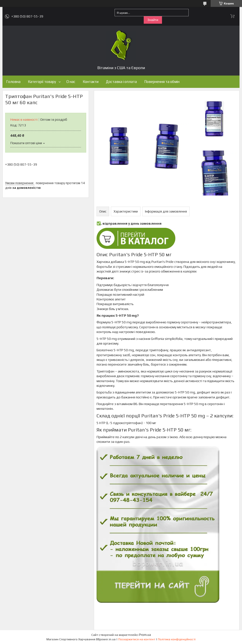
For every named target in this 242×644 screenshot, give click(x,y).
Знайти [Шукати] (153, 20)
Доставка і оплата (121, 82)
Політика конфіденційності (177, 639)
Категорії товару (42, 82)
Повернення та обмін (162, 82)
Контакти (91, 82)
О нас (71, 82)
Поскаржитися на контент (137, 639)
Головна (13, 82)
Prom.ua (145, 635)
